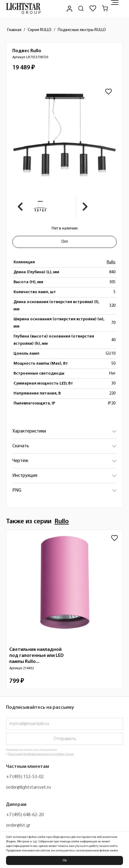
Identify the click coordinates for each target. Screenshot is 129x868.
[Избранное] (93, 8)
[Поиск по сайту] (81, 8)
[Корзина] (105, 8)
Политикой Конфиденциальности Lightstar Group (41, 754)
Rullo (111, 262)
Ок (65, 860)
